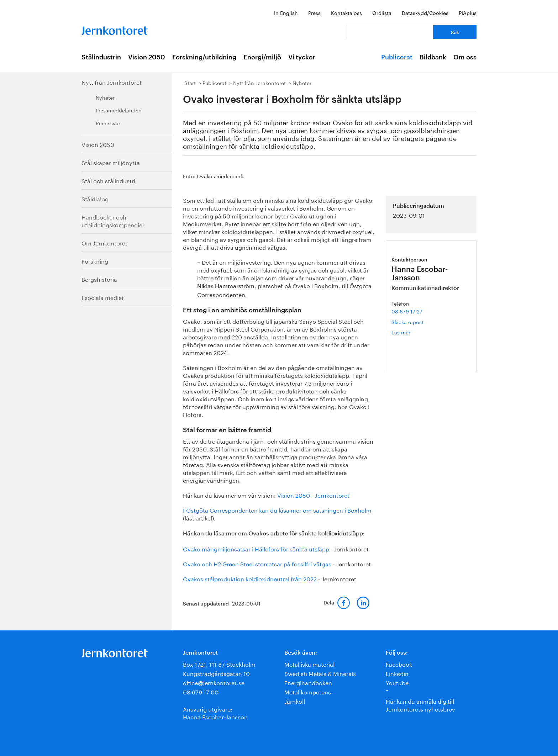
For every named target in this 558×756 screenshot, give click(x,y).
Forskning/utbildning (204, 57)
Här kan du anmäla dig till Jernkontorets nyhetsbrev (420, 705)
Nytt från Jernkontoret (112, 82)
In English (286, 12)
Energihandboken (308, 682)
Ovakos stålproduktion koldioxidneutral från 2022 (250, 578)
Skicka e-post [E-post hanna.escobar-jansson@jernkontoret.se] (407, 322)
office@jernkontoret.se (214, 682)
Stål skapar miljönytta (111, 162)
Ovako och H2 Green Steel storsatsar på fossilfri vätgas (257, 563)
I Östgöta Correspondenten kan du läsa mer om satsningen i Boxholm (277, 510)
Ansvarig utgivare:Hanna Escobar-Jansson (215, 712)
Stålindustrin (101, 57)
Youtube (397, 682)
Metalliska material (309, 664)
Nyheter (105, 97)
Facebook (399, 664)
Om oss (465, 57)
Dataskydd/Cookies (425, 12)
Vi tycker (302, 57)
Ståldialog (95, 198)
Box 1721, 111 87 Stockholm (219, 664)
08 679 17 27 (407, 311)
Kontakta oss (346, 12)
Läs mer (411, 332)
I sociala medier (103, 297)
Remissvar (108, 123)
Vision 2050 (147, 57)
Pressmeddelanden (119, 110)
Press (314, 12)
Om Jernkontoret (104, 242)
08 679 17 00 (201, 691)
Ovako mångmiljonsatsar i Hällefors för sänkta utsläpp (256, 548)
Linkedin (397, 673)
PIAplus (468, 12)
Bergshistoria (99, 279)
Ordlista (382, 12)
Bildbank (433, 57)
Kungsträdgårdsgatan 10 (216, 673)
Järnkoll (295, 701)
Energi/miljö (262, 57)
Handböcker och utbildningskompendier (113, 220)
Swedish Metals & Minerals (320, 673)
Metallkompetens (308, 691)
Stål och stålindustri (108, 180)
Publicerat (397, 57)
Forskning (95, 261)
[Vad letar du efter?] (390, 32)
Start (190, 83)
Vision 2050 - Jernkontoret (313, 495)
